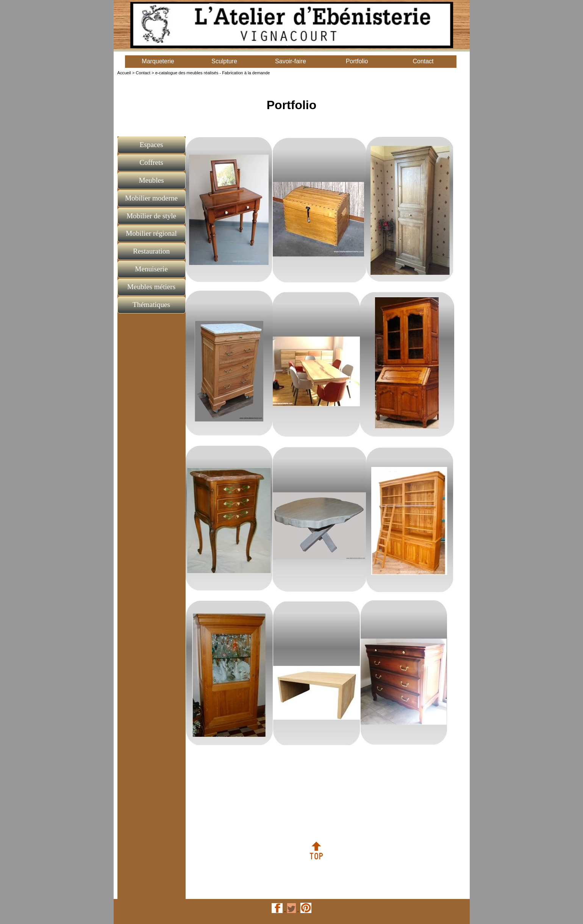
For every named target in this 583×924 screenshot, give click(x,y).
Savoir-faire (291, 61)
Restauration (151, 251)
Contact (423, 61)
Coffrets (151, 162)
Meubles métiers (151, 287)
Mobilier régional (151, 233)
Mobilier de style (151, 216)
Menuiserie (151, 269)
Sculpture (224, 61)
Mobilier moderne (151, 198)
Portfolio (357, 61)
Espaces (152, 145)
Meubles (151, 180)
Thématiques (151, 305)
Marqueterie (158, 61)
